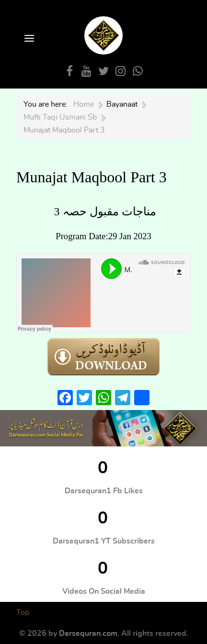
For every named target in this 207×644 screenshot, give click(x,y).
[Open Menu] (28, 39)
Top (23, 612)
